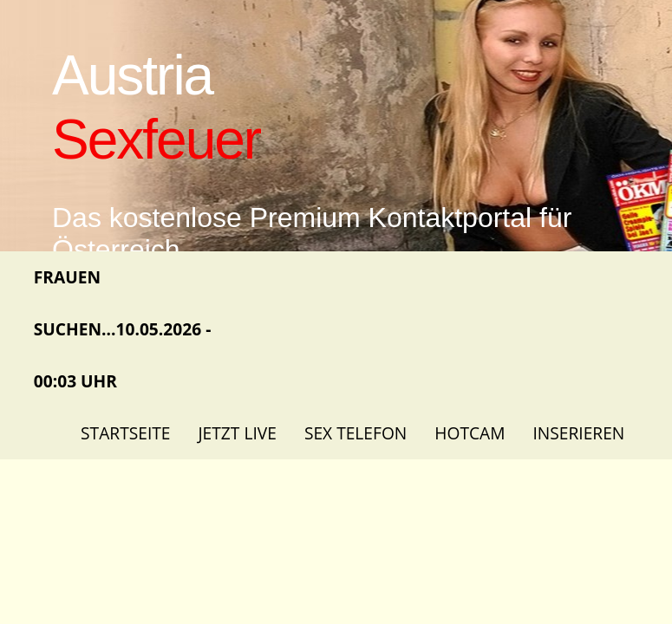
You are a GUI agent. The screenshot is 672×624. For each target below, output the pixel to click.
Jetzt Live (237, 433)
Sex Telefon (356, 433)
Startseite (125, 433)
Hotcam (470, 433)
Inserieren (578, 433)
